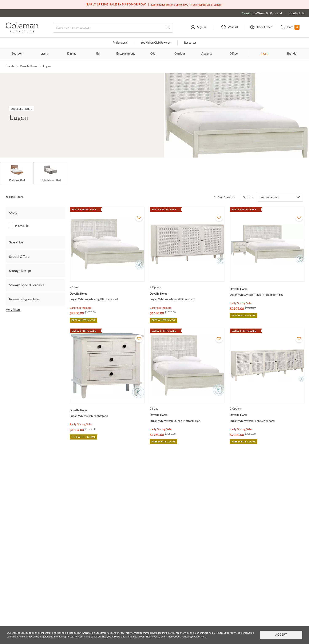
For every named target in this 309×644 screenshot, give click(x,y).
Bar (98, 54)
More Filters (13, 310)
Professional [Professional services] (120, 43)
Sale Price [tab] (16, 242)
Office (234, 54)
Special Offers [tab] (19, 256)
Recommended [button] (270, 197)
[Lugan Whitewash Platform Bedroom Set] (267, 289)
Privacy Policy (152, 637)
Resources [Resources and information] (190, 43)
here (203, 637)
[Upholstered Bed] (51, 173)
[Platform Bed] (17, 173)
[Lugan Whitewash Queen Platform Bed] (187, 415)
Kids (152, 54)
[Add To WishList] (139, 217)
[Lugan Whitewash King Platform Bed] (107, 294)
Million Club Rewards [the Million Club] (156, 43)
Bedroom (17, 54)
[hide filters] (16, 197)
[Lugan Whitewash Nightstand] (107, 410)
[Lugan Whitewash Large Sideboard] (267, 415)
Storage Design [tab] (20, 271)
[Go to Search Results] (168, 27)
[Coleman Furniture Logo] (22, 31)
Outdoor (180, 54)
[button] (198, 27)
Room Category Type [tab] (24, 299)
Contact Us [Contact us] (297, 13)
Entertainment (126, 54)
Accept (281, 635)
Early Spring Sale (81, 308)
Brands (292, 54)
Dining (71, 54)
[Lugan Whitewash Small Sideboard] (187, 294)
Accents (207, 54)
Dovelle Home (29, 66)
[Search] (113, 27)
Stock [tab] (13, 213)
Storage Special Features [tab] (27, 285)
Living (44, 54)
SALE (265, 54)
